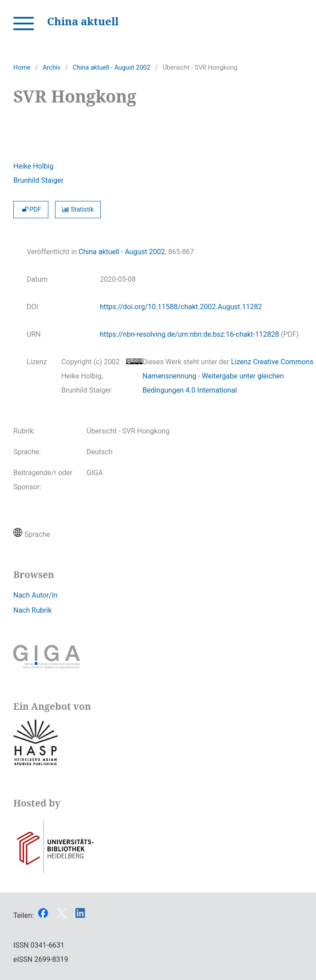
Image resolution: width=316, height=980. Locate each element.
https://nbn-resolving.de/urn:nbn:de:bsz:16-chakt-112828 (190, 334)
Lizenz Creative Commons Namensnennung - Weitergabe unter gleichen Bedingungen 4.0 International (228, 376)
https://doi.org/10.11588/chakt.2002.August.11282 (181, 307)
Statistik (78, 210)
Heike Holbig (33, 166)
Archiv (51, 68)
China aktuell (83, 21)
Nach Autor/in (35, 595)
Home (22, 68)
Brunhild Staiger (38, 180)
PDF (31, 210)
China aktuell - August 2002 (112, 68)
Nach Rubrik (32, 610)
